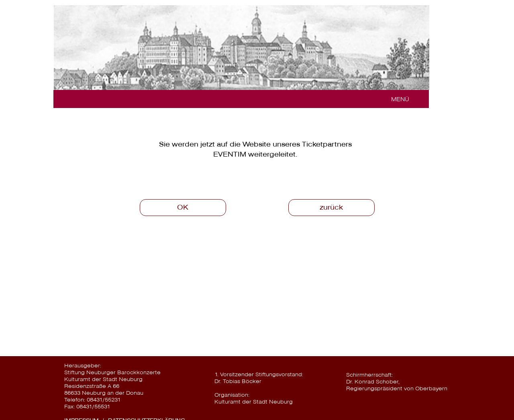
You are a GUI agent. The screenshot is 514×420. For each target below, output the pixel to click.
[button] (397, 99)
